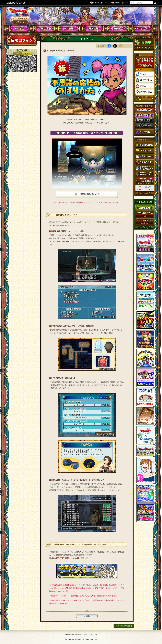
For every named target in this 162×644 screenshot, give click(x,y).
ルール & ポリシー (101, 3)
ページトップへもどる (124, 626)
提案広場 (93, 29)
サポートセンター (122, 3)
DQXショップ (143, 29)
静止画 (26, 53)
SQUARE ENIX (16, 3)
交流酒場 (69, 29)
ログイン (22, 40)
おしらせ (20, 29)
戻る (87, 616)
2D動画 (17, 53)
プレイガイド (44, 29)
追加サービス (118, 29)
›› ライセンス (93, 634)
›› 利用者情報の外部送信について (76, 634)
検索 (155, 3)
